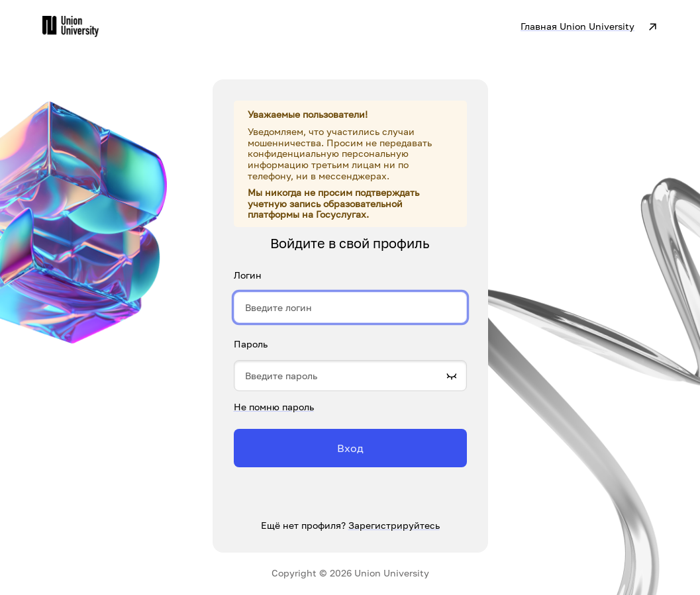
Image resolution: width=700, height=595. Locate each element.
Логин (248, 275)
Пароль (251, 344)
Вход (350, 448)
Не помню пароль (274, 407)
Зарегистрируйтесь (394, 525)
